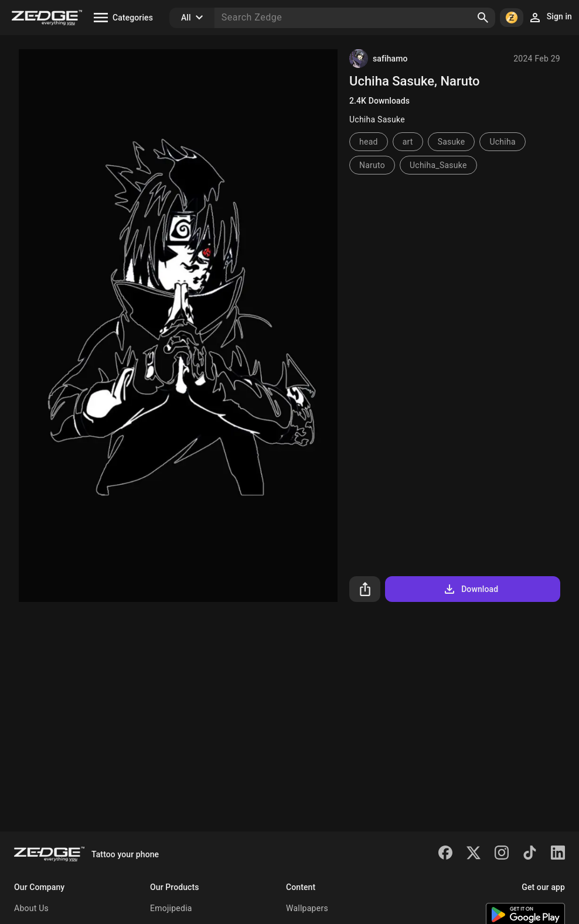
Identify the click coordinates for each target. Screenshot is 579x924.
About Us (31, 908)
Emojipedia (171, 908)
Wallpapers (307, 908)
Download (470, 589)
